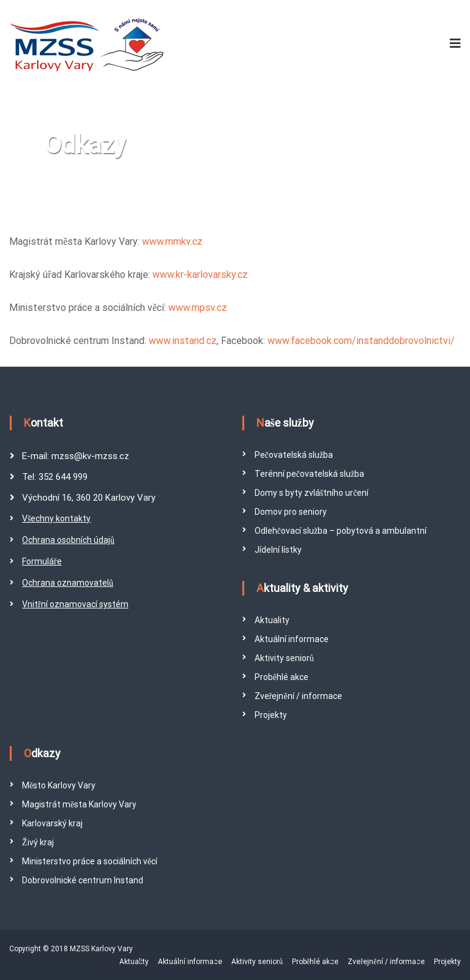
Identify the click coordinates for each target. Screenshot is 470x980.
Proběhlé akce (282, 677)
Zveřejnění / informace (298, 696)
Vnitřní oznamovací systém (75, 604)
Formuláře (42, 561)
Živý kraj (38, 842)
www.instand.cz (183, 341)
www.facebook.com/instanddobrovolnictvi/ (361, 341)
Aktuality (272, 620)
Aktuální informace (292, 639)
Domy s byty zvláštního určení (312, 493)
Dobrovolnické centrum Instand (83, 880)
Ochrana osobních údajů (68, 540)
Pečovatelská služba (294, 455)
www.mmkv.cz (172, 241)
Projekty (271, 715)
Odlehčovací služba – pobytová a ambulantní (341, 531)
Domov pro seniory (291, 512)
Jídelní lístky (278, 550)
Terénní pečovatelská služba (309, 474)
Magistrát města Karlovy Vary (79, 804)
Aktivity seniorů (284, 658)
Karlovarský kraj (52, 823)
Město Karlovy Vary (59, 785)
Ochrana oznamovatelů (68, 583)
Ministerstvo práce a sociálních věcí (90, 861)
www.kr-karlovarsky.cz (200, 275)
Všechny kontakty (56, 518)
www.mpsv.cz (198, 308)
